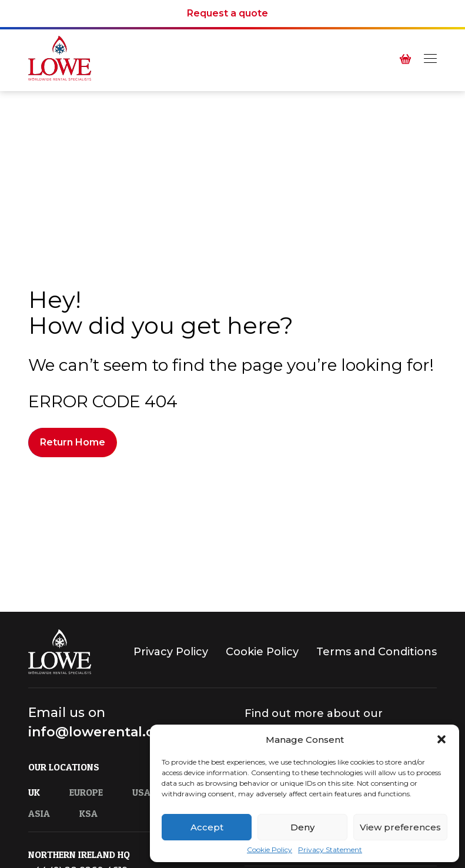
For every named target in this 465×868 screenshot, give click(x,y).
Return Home (73, 442)
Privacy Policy (171, 652)
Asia (39, 814)
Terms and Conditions (377, 652)
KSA (88, 814)
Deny (302, 827)
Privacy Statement (330, 850)
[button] (441, 739)
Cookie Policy (270, 850)
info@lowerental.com (102, 732)
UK (34, 793)
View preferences (400, 827)
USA (141, 793)
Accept (207, 827)
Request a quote (228, 14)
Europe (86, 793)
